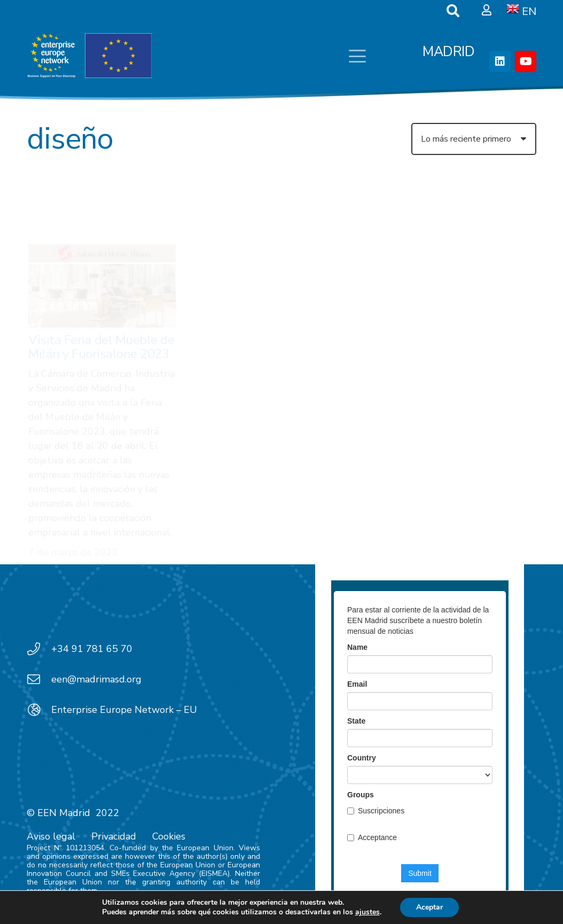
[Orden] (474, 139)
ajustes (367, 912)
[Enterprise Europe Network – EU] (39, 710)
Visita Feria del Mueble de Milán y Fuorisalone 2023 (101, 298)
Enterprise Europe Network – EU (124, 710)
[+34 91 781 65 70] (39, 649)
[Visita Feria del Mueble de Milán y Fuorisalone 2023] (102, 237)
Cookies (169, 836)
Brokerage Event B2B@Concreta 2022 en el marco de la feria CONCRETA (275, 274)
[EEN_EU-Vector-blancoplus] (89, 56)
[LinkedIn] (500, 61)
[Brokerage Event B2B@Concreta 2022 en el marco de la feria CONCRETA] (281, 218)
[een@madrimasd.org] (39, 679)
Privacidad (114, 836)
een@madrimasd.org (96, 679)
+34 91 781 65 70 (92, 649)
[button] (357, 56)
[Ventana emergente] (487, 11)
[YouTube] (526, 61)
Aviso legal (51, 836)
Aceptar (429, 907)
